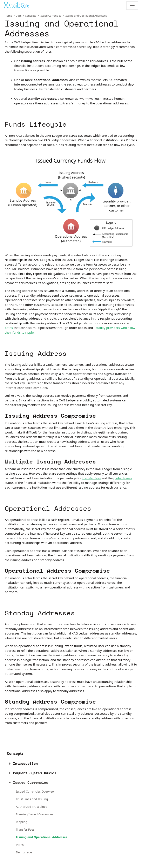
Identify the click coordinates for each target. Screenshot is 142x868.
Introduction (25, 763)
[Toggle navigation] (132, 6)
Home (8, 16)
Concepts (31, 16)
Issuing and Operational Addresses (42, 837)
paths (9, 328)
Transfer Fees (25, 829)
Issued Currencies (51, 16)
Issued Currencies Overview (35, 791)
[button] (10, 764)
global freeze (123, 478)
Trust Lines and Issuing (32, 799)
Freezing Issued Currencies (35, 814)
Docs (19, 16)
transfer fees (92, 478)
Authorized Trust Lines (31, 807)
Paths (20, 845)
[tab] (69, 764)
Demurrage (24, 852)
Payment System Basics (35, 773)
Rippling (22, 822)
